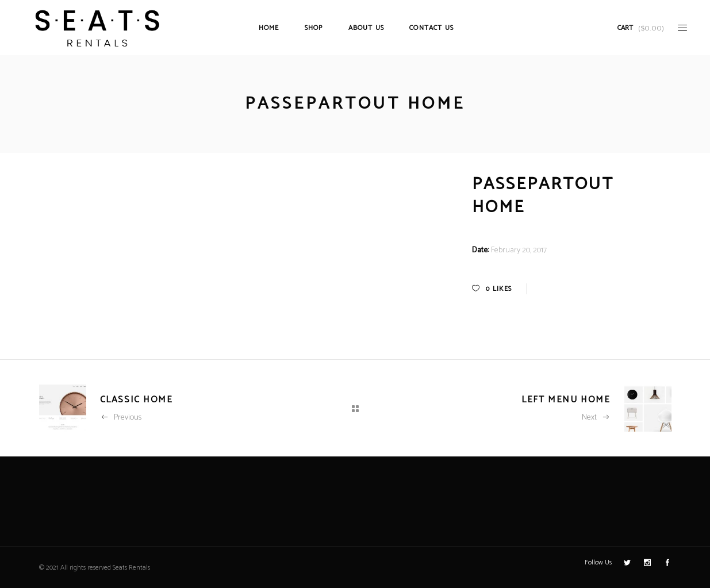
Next (596, 418)
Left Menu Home (566, 400)
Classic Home (137, 400)
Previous (121, 418)
